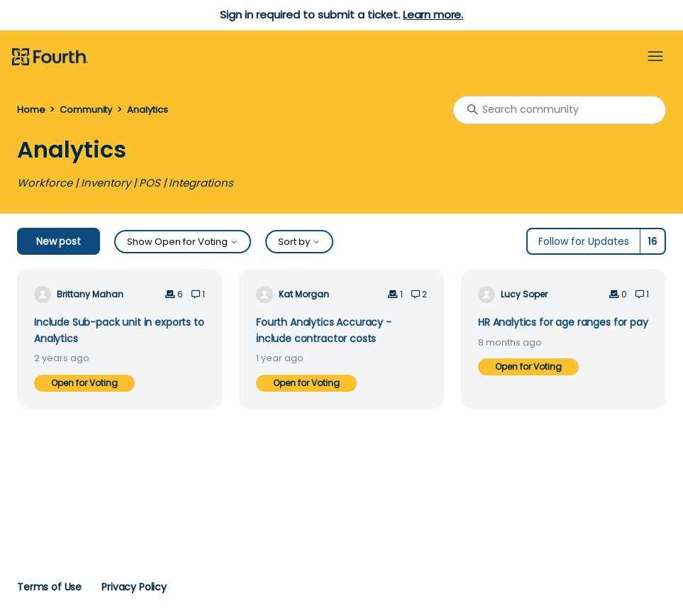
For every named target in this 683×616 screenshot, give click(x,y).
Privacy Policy (134, 587)
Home (31, 110)
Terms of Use (49, 587)
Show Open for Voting (183, 242)
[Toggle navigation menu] (655, 57)
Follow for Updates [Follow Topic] (584, 241)
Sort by (299, 242)
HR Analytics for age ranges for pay (563, 322)
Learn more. (433, 15)
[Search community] (560, 110)
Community (86, 110)
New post (59, 241)
